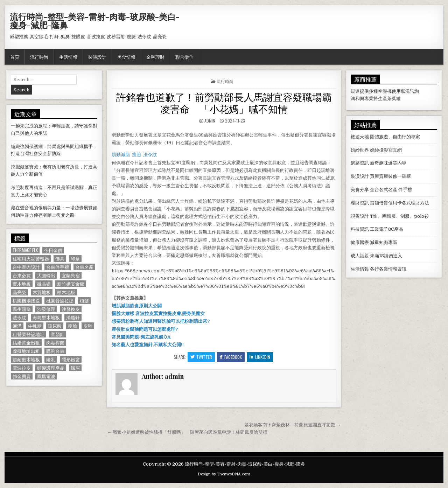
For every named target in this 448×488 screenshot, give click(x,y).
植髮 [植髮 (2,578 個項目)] (84, 301)
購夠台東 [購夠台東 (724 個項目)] (55, 351)
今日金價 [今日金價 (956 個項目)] (53, 250)
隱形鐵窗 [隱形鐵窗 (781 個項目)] (71, 359)
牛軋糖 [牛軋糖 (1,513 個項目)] (35, 326)
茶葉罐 (394, 99)
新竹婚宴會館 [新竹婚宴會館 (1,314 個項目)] (71, 284)
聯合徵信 (184, 57)
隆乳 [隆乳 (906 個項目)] (51, 359)
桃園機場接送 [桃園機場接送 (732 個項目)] (26, 301)
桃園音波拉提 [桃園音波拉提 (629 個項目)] (60, 301)
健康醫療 (360, 242)
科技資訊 (360, 229)
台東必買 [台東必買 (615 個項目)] (22, 275)
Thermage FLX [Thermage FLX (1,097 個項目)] (25, 250)
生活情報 (68, 57)
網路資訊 (360, 163)
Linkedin (260, 357)
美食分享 (360, 190)
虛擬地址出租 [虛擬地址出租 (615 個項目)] (26, 351)
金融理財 (155, 57)
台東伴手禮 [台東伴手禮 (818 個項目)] (58, 267)
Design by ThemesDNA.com (224, 474)
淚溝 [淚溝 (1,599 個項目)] (17, 326)
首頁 (15, 57)
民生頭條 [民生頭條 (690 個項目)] (22, 309)
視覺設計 (360, 216)
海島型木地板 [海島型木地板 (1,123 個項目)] (46, 317)
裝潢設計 (97, 57)
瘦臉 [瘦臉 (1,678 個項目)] (72, 326)
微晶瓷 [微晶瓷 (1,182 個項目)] (44, 284)
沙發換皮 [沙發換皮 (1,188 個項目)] (71, 309)
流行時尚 (39, 57)
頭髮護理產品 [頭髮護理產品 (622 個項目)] (51, 368)
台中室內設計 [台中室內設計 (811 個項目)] (26, 267)
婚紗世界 (360, 150)
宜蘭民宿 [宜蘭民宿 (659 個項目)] (71, 275)
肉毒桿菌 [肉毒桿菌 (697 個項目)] (55, 343)
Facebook (231, 357)
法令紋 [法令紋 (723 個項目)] (19, 317)
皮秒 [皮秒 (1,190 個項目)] (88, 326)
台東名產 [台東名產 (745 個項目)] (84, 267)
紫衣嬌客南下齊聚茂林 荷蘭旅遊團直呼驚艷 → (293, 425)
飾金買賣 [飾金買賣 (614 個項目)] (22, 376)
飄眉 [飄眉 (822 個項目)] (75, 368)
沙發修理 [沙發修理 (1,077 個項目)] (46, 309)
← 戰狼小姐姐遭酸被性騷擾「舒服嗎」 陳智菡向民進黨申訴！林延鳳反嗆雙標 (187, 432)
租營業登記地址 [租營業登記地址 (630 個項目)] (29, 334)
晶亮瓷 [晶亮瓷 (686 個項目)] (19, 292)
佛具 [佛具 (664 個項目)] (60, 259)
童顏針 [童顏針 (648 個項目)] (58, 334)
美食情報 (126, 57)
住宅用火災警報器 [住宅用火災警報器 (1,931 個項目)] (31, 259)
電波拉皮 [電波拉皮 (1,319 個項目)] (22, 368)
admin (210, 121)
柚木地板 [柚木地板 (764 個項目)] (66, 292)
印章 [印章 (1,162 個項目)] (75, 259)
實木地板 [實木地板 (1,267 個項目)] (22, 284)
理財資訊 (360, 203)
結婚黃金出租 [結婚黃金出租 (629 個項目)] (26, 343)
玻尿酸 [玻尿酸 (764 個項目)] (55, 326)
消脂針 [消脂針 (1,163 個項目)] (73, 317)
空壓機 (385, 91)
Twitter (201, 357)
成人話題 (360, 256)
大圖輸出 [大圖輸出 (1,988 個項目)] (46, 275)
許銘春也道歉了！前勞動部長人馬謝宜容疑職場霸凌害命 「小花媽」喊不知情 (224, 102)
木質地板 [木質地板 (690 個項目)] (42, 292)
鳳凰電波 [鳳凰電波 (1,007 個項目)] (46, 376)
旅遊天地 (360, 137)
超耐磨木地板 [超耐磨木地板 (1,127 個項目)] (26, 359)
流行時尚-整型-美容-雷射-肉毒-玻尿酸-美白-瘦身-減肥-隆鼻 (95, 21)
